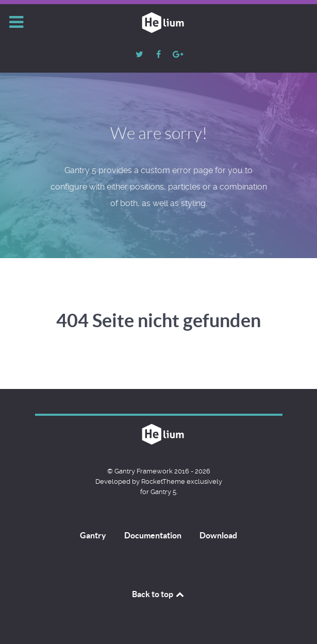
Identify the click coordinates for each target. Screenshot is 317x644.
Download (218, 535)
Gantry (93, 535)
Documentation (153, 535)
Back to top (159, 594)
